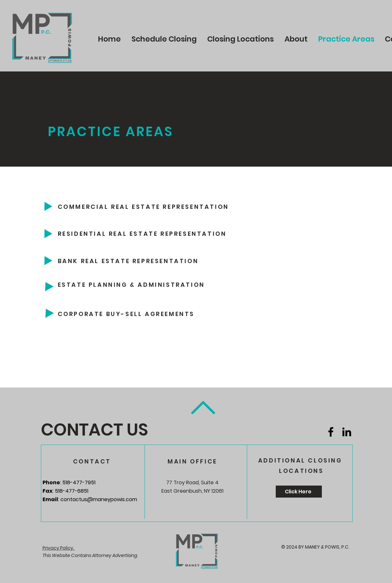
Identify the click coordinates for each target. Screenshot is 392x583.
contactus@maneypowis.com (99, 499)
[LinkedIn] (347, 432)
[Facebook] (331, 432)
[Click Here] (299, 492)
